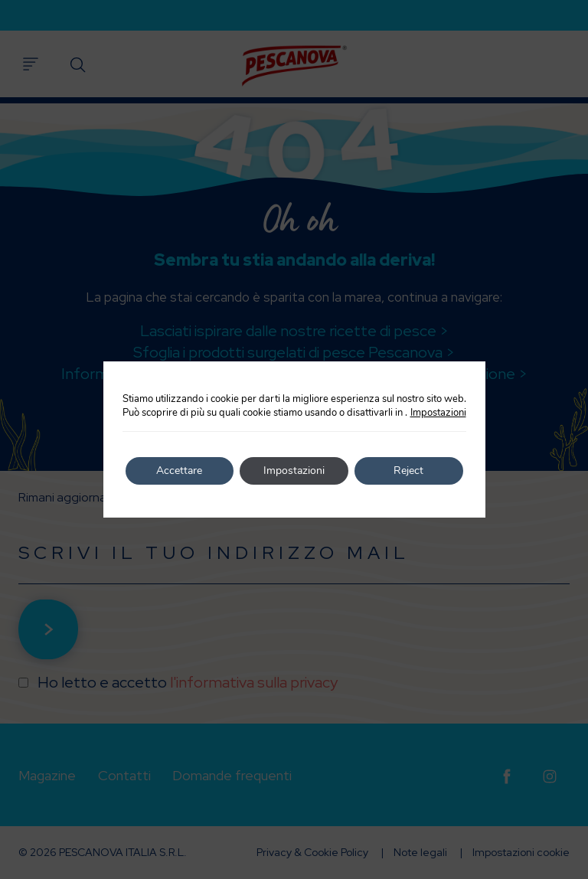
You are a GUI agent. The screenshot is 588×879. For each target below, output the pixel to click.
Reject (408, 471)
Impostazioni (438, 413)
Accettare (179, 471)
